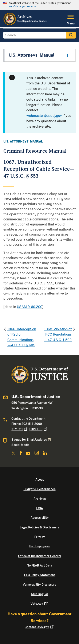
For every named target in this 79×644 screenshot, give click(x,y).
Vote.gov (39, 604)
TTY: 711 (20, 429)
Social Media (20, 445)
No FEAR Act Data (39, 565)
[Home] (25, 24)
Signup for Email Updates (32, 440)
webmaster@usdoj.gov (44, 116)
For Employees (39, 546)
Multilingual (39, 594)
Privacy (40, 537)
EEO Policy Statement (39, 575)
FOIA (40, 508)
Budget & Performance (40, 489)
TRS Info (39, 429)
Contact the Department (28, 419)
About (40, 480)
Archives (40, 499)
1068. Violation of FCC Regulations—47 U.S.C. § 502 (58, 335)
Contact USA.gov (39, 627)
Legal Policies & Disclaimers (39, 527)
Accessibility (40, 518)
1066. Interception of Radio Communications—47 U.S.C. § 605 (22, 337)
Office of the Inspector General (40, 556)
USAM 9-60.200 (30, 307)
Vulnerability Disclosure (39, 585)
